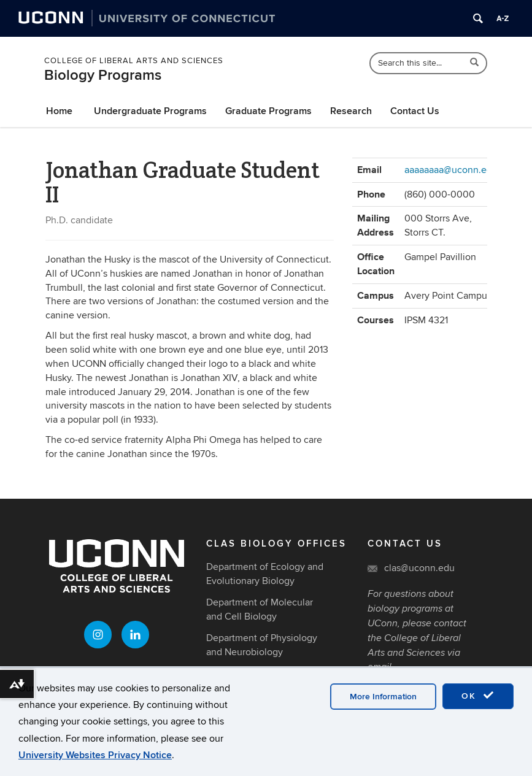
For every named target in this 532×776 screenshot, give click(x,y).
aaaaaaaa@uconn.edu (451, 170)
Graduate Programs (268, 111)
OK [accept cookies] (478, 696)
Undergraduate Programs (150, 111)
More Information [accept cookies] (383, 697)
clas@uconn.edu (419, 568)
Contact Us (415, 111)
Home (59, 111)
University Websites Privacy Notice (95, 755)
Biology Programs (103, 75)
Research (351, 111)
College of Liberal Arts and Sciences (134, 61)
